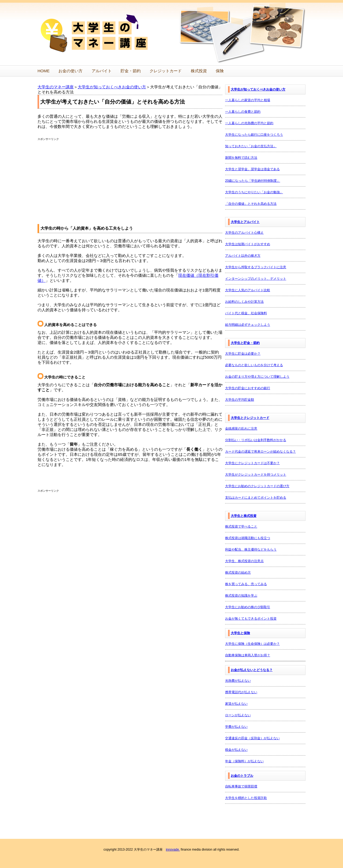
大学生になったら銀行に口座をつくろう (254, 135)
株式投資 (199, 71)
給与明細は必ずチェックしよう (248, 325)
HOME (44, 71)
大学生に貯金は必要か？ (243, 354)
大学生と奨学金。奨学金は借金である (252, 169)
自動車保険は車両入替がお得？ (248, 655)
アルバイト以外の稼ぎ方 (243, 256)
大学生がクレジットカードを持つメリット (256, 475)
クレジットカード (166, 71)
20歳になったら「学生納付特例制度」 (253, 181)
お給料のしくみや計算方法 (244, 302)
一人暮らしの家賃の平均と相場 (248, 100)
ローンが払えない (238, 715)
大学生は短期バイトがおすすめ (248, 244)
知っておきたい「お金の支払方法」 (251, 146)
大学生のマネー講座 (56, 87)
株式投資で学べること (241, 526)
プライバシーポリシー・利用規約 (151, 860)
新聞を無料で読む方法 (241, 158)
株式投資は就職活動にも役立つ (248, 538)
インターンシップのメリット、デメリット (256, 279)
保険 (220, 71)
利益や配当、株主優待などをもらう (251, 549)
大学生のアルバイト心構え (244, 233)
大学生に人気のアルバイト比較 (248, 290)
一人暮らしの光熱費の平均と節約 (249, 123)
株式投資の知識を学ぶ (241, 596)
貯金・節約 (131, 71)
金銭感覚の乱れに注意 (241, 429)
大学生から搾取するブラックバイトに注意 (256, 267)
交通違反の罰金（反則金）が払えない (252, 738)
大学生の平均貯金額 (240, 400)
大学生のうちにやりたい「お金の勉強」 (254, 192)
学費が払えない (236, 727)
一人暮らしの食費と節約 (243, 112)
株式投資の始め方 (238, 573)
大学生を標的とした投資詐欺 (246, 798)
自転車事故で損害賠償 (241, 786)
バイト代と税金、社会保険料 (246, 313)
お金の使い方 (70, 71)
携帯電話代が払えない (241, 692)
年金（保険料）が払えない (244, 761)
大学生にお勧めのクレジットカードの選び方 (257, 486)
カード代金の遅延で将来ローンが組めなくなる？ (260, 452)
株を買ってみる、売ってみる (246, 584)
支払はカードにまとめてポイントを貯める (256, 498)
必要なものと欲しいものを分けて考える (254, 365)
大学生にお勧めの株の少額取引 (248, 607)
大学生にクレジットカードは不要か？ (252, 463)
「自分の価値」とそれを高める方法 (251, 204)
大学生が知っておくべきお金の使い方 (112, 87)
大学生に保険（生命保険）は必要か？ (252, 644)
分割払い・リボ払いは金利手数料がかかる (256, 440)
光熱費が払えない (238, 681)
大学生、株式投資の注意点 (244, 561)
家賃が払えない (236, 704)
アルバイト (102, 71)
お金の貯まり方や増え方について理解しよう (257, 377)
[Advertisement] (83, 179)
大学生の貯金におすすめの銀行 (248, 388)
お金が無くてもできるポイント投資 (251, 619)
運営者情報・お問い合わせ (197, 860)
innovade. (173, 838)
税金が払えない (236, 750)
